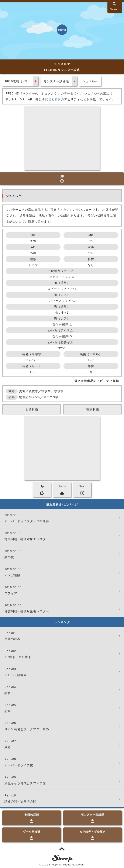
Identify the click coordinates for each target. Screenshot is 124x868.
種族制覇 (93, 409)
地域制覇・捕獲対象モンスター (27, 539)
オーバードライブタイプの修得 (27, 521)
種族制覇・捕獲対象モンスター (27, 611)
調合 (8, 693)
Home (62, 486)
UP (62, 176)
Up (42, 486)
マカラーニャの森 (62, 277)
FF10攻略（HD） (18, 81)
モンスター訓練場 (56, 81)
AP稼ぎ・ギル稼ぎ (18, 657)
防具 (58, 99)
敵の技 (9, 557)
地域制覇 (32, 409)
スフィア (11, 593)
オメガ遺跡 (12, 575)
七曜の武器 (12, 639)
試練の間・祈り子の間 (20, 801)
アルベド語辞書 (16, 675)
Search (115, 9)
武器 (48, 99)
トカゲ (65, 210)
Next (82, 486)
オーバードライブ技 (19, 765)
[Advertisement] (62, 138)
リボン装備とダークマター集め (27, 729)
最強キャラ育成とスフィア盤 (25, 783)
